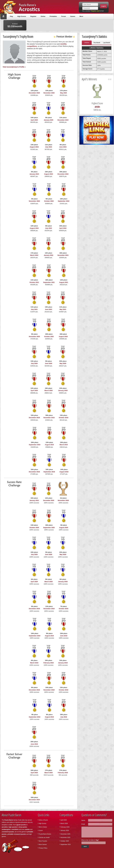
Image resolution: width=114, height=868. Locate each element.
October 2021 (34, 282)
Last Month (107, 43)
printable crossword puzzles (17, 834)
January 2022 (48, 255)
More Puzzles (43, 841)
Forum (63, 16)
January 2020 (63, 391)
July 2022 (49, 228)
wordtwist (15, 829)
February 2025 (63, 773)
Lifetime (87, 43)
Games (73, 16)
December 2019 (34, 418)
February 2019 (49, 663)
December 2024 (63, 120)
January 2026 (65, 830)
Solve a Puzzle (43, 820)
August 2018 (64, 472)
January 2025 (48, 120)
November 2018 (49, 690)
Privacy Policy (43, 848)
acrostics (5, 827)
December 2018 (34, 472)
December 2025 (34, 93)
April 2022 (63, 228)
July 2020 (34, 363)
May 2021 (63, 309)
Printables (53, 16)
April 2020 (34, 391)
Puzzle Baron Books (45, 834)
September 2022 (64, 201)
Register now (95, 11)
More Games (43, 844)
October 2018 (63, 690)
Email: (83, 824)
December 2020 (49, 500)
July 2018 (64, 717)
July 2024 (49, 147)
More (81, 16)
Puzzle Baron (9, 820)
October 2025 (65, 841)
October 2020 (49, 336)
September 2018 (49, 472)
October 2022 (49, 201)
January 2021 (34, 500)
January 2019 (63, 663)
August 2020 (63, 336)
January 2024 (34, 174)
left (109, 79)
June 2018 (34, 744)
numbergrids (6, 829)
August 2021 (64, 282)
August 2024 (34, 147)
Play (12, 16)
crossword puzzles (8, 832)
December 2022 (63, 174)
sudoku (27, 829)
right (111, 79)
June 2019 (64, 636)
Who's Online (43, 827)
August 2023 (49, 174)
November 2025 (49, 93)
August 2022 (34, 228)
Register (33, 16)
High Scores (22, 16)
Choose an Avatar (44, 837)
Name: (83, 820)
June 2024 (63, 147)
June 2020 (49, 363)
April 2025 (34, 120)
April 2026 (64, 820)
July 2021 (34, 309)
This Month (97, 43)
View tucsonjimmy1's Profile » (14, 67)
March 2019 (64, 445)
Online (43, 16)
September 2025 (66, 844)
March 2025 (49, 773)
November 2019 (49, 418)
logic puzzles (13, 827)
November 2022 (34, 201)
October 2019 (63, 418)
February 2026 (65, 827)
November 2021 (63, 255)
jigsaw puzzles (21, 825)
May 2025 (63, 93)
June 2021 (49, 309)
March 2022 (34, 255)
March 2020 (49, 391)
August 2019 (49, 445)
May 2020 (63, 363)
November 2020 (34, 336)
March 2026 (64, 823)
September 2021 (49, 282)
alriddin (100, 107)
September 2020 (49, 528)
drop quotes (23, 827)
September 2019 (35, 445)
